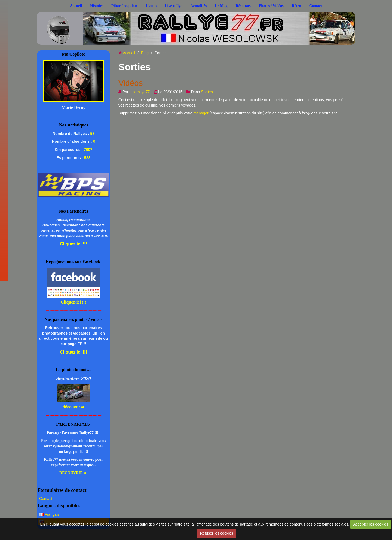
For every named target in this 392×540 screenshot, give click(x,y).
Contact (316, 6)
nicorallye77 (140, 92)
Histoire (97, 6)
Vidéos (131, 83)
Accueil (76, 6)
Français (49, 514)
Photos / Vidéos (271, 6)
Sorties (207, 92)
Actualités (198, 6)
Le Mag (221, 6)
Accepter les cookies (371, 524)
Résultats (243, 6)
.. (79, 22)
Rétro (296, 6)
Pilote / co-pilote (124, 6)
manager (201, 113)
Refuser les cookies (216, 533)
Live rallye (173, 6)
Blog (145, 53)
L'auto (151, 6)
